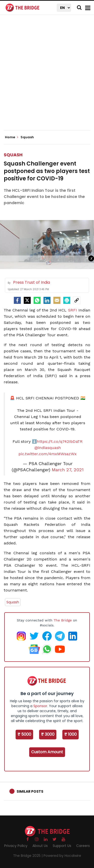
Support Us (62, 846)
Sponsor (40, 706)
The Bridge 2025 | (28, 856)
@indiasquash (48, 448)
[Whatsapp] (37, 300)
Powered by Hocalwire (62, 856)
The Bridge (63, 620)
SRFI (72, 310)
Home (12, 137)
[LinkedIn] (47, 300)
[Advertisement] (47, 77)
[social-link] (77, 300)
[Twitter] (27, 300)
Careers (83, 846)
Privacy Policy (16, 846)
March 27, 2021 (68, 470)
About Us (40, 846)
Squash (13, 155)
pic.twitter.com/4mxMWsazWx (48, 454)
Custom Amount (47, 752)
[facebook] (17, 300)
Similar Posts (30, 791)
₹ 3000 (48, 734)
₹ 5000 (24, 734)
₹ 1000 (70, 734)
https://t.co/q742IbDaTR (60, 441)
